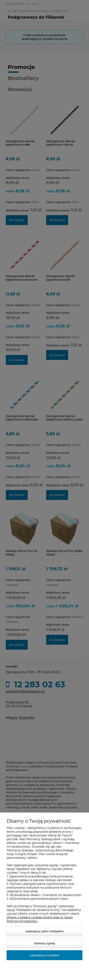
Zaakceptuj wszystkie (44, 955)
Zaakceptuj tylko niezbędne (44, 931)
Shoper (32, 854)
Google (20, 854)
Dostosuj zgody (45, 943)
